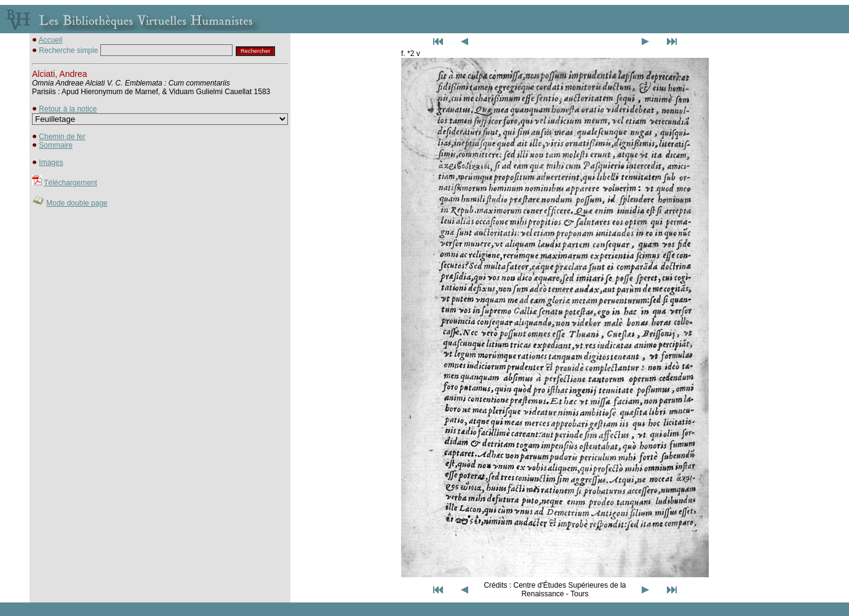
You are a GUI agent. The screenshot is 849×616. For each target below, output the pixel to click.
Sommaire (56, 145)
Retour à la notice (68, 109)
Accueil (51, 40)
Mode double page (77, 203)
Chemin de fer (62, 137)
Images (51, 162)
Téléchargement (70, 183)
